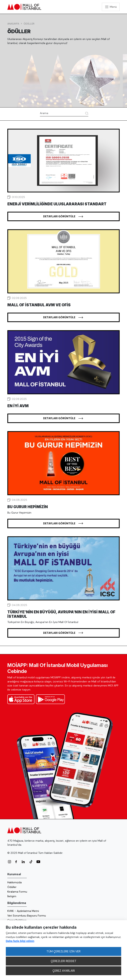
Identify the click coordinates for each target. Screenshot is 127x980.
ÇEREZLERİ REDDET (64, 961)
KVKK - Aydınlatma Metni (23, 911)
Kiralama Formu (17, 892)
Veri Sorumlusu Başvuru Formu (27, 916)
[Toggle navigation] (111, 7)
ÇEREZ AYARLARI (64, 971)
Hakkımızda (15, 882)
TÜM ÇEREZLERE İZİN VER (63, 951)
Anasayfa (13, 24)
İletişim (12, 896)
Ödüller (29, 24)
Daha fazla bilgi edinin (20, 941)
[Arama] (62, 113)
